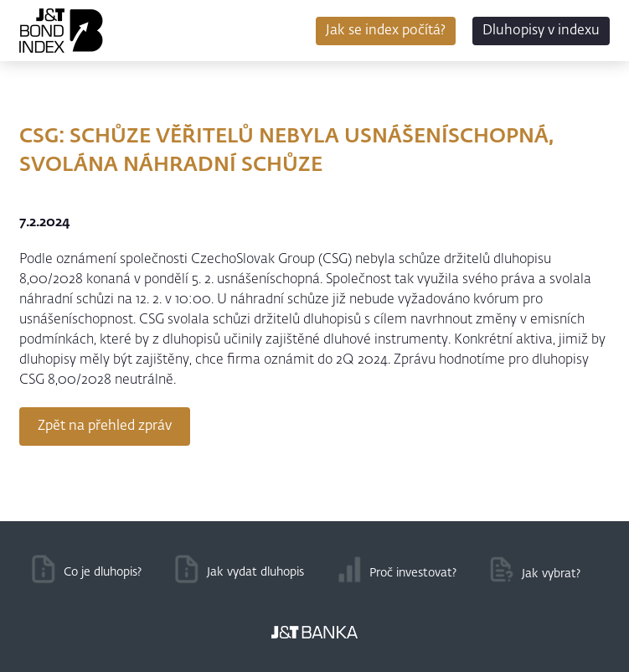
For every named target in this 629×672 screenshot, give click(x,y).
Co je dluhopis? (103, 572)
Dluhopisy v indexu (541, 31)
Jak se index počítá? (386, 31)
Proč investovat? (413, 573)
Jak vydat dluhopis (255, 572)
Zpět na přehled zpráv (105, 426)
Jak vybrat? (551, 574)
